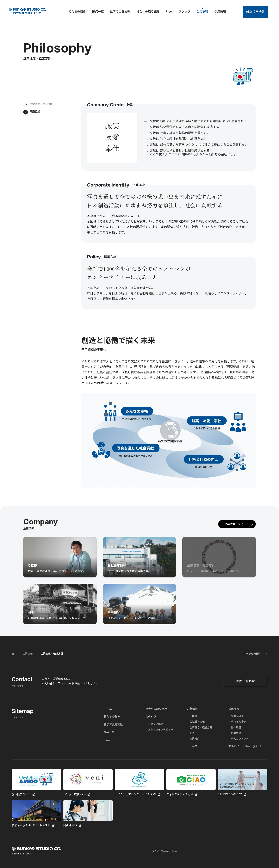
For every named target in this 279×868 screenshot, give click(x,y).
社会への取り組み (148, 12)
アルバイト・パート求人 (243, 746)
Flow (169, 12)
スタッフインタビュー (161, 729)
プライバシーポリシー (164, 851)
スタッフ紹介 (156, 724)
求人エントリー (240, 739)
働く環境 (236, 727)
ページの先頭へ (252, 654)
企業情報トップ (234, 524)
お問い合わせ (245, 681)
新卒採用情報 (255, 12)
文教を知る (237, 716)
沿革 (192, 733)
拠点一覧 (98, 12)
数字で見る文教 (120, 12)
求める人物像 (239, 722)
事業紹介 (195, 739)
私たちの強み (77, 12)
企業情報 (202, 12)
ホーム (108, 709)
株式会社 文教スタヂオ (27, 11)
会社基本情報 (197, 722)
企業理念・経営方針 (42, 104)
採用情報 (220, 12)
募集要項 (236, 733)
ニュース (192, 746)
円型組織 (35, 111)
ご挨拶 (193, 716)
